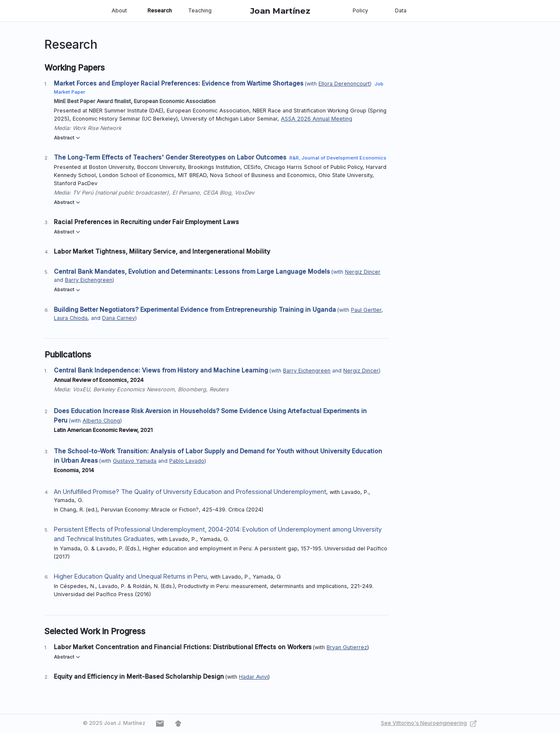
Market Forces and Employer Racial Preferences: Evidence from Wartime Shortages (179, 83)
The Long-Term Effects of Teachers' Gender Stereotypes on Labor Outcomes (170, 157)
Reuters (219, 389)
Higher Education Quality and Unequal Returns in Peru (130, 576)
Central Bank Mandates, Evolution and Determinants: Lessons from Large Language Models (192, 271)
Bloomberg (192, 389)
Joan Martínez (280, 11)
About (119, 10)
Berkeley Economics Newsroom (134, 389)
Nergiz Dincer (363, 272)
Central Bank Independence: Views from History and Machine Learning (161, 370)
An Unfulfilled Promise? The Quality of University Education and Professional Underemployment (190, 492)
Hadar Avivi (253, 677)
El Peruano (186, 193)
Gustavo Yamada (135, 461)
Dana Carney (119, 318)
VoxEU (81, 389)
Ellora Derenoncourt (344, 84)
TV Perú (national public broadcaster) (121, 193)
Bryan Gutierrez (347, 647)
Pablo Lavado (187, 461)
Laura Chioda (71, 318)
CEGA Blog (217, 193)
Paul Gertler (366, 310)
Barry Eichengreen (89, 280)
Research (160, 10)
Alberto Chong (101, 421)
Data (401, 10)
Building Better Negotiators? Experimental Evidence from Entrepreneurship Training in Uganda (195, 309)
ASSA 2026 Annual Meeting (317, 119)
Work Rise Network (97, 128)
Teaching (200, 10)
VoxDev (245, 193)
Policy (360, 10)
